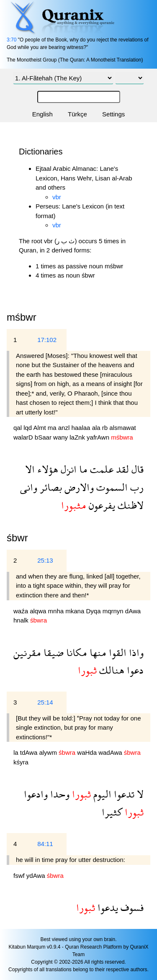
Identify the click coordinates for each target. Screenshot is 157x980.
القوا (116, 652)
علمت (100, 469)
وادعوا (36, 794)
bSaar (44, 437)
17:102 (47, 340)
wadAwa (111, 752)
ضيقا (52, 652)
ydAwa (37, 876)
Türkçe (77, 114)
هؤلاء (46, 469)
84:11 (45, 844)
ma (53, 428)
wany (61, 437)
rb (106, 428)
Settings (113, 114)
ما (82, 469)
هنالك (111, 670)
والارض (78, 487)
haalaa (81, 428)
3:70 (12, 40)
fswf (20, 876)
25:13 (45, 560)
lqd (28, 428)
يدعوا (107, 907)
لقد (121, 469)
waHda (88, 752)
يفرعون (101, 505)
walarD (24, 437)
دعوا (134, 670)
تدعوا (123, 794)
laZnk (78, 437)
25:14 (45, 702)
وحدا (59, 794)
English (42, 114)
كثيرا (112, 812)
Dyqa (94, 611)
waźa (22, 611)
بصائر (50, 487)
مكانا (75, 652)
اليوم (101, 794)
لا (139, 794)
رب (136, 487)
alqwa (39, 611)
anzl (65, 428)
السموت (111, 487)
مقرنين (27, 652)
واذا (135, 652)
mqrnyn (114, 611)
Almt (41, 428)
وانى (29, 487)
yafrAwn (99, 437)
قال (136, 469)
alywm (49, 752)
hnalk (22, 620)
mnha (57, 611)
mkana (76, 611)
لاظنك (129, 505)
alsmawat (122, 428)
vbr (57, 197)
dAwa (133, 611)
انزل (67, 469)
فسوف (131, 907)
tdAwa (30, 752)
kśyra (21, 762)
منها (97, 652)
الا (30, 469)
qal (18, 428)
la (17, 752)
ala (97, 428)
